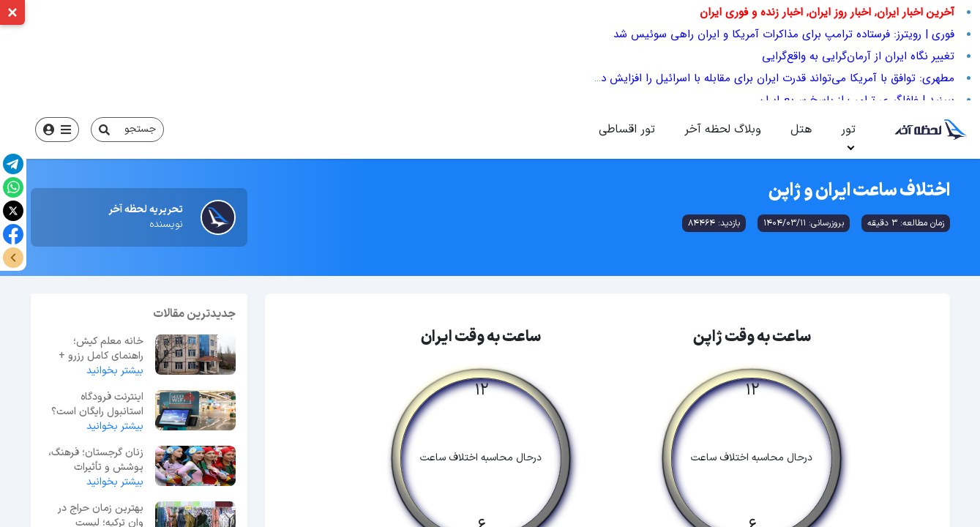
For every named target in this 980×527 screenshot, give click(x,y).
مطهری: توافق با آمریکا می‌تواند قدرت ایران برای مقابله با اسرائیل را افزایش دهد (771, 78)
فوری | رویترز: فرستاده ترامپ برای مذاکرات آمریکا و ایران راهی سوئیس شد (784, 34)
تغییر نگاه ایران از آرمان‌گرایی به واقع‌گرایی (858, 56)
